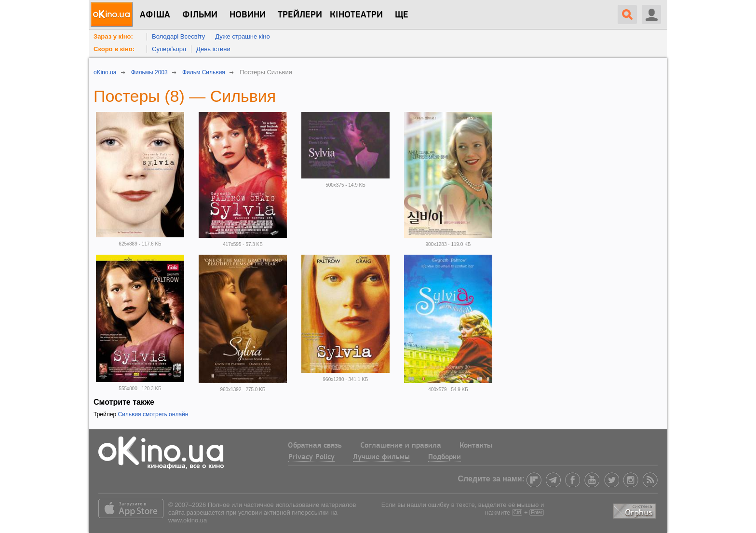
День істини (213, 49)
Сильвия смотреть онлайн (153, 414)
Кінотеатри (356, 15)
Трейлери (300, 15)
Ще (402, 15)
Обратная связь (315, 446)
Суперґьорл (169, 49)
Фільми (200, 15)
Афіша (155, 15)
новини (248, 15)
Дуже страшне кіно (243, 36)
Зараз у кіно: (113, 36)
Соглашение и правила (401, 446)
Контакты (476, 446)
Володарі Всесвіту (178, 36)
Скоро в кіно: (114, 49)
